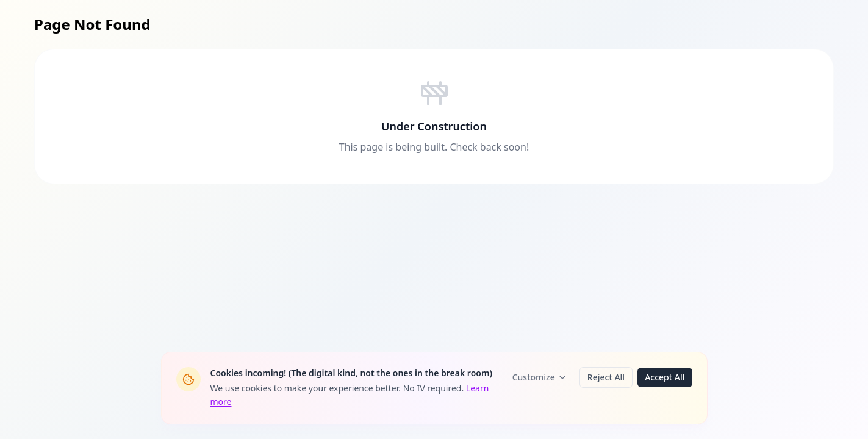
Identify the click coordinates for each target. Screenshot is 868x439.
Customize (540, 377)
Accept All (665, 377)
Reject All (606, 377)
